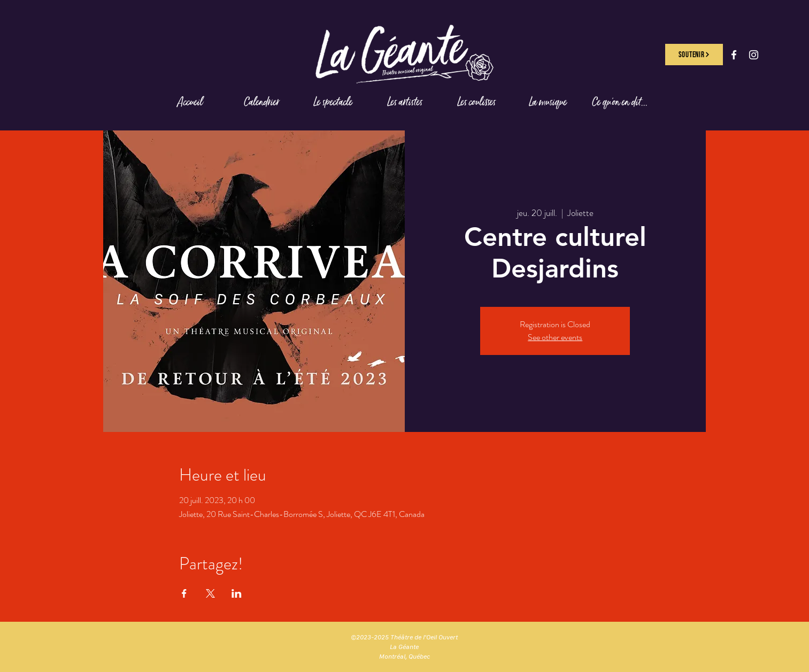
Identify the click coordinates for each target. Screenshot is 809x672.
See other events (555, 337)
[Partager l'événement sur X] (210, 593)
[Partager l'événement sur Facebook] (184, 593)
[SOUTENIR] (694, 55)
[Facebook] (734, 55)
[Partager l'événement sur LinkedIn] (237, 593)
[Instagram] (754, 55)
